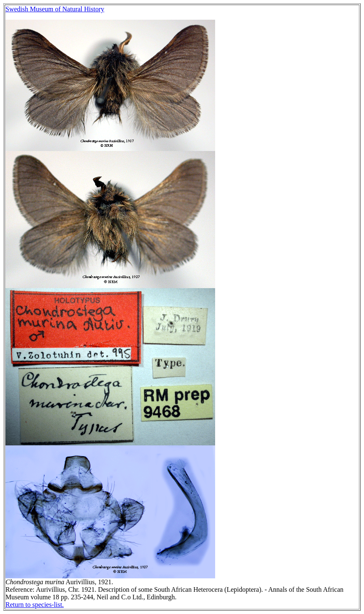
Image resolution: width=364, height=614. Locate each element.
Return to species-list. (35, 605)
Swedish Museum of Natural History (55, 9)
